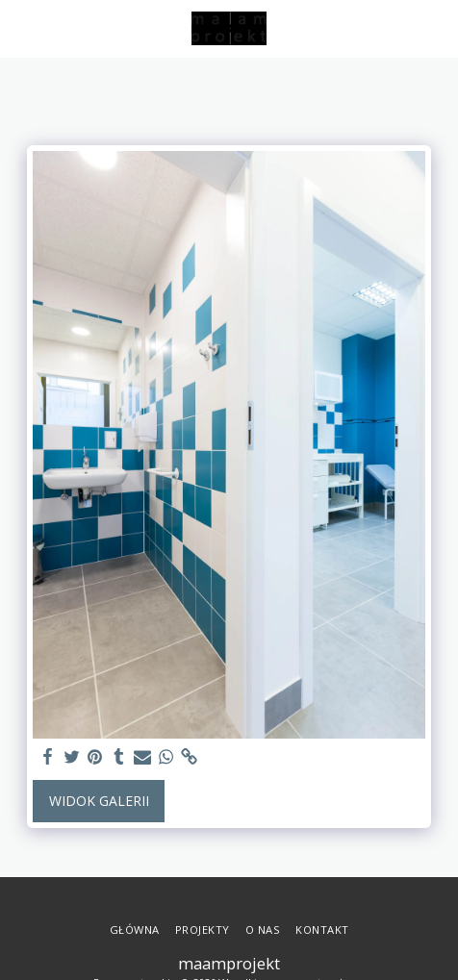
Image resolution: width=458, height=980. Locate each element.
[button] (21, 27)
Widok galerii (99, 801)
